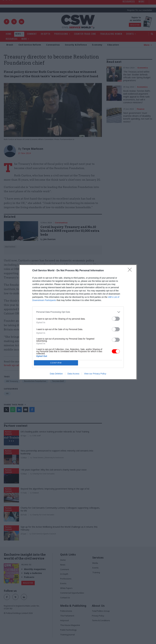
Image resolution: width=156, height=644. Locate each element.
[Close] (131, 271)
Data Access (73, 374)
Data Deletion (56, 374)
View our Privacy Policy (95, 374)
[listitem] (78, 312)
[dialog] (78, 322)
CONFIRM (56, 363)
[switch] (116, 319)
